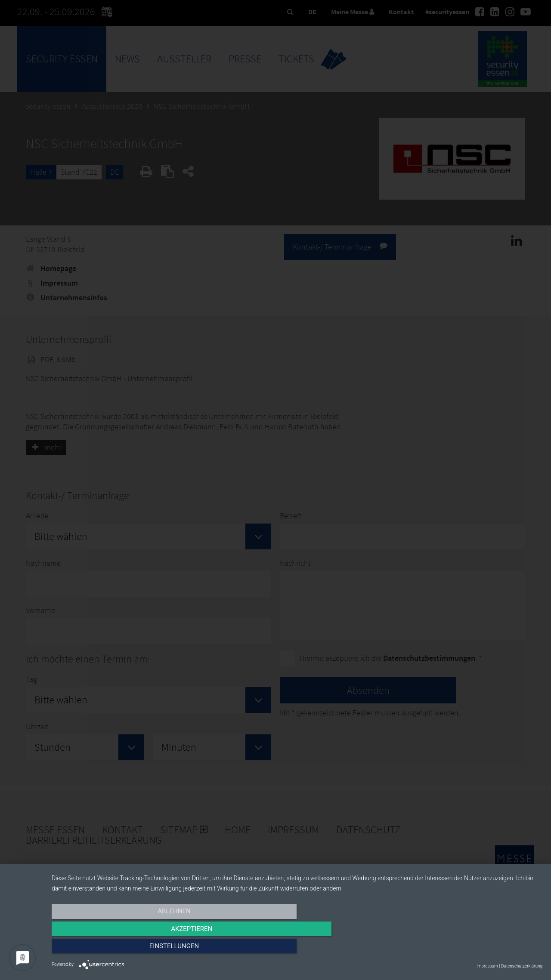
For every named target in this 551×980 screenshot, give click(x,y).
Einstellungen (469, 949)
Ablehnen (125, 949)
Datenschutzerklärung (522, 966)
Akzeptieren (297, 949)
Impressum (487, 966)
